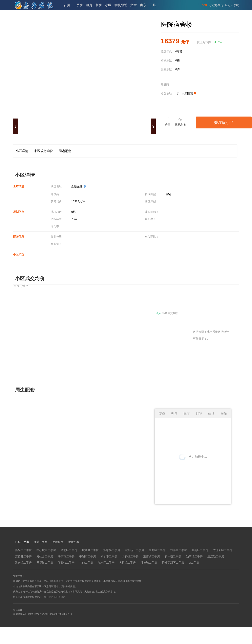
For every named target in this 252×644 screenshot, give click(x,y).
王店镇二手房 (152, 556)
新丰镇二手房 (173, 556)
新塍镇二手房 (66, 563)
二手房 (78, 5)
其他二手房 (86, 563)
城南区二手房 (178, 550)
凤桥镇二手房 (45, 563)
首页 (67, 5)
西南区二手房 (200, 550)
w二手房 (194, 563)
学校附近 (121, 5)
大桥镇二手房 (127, 563)
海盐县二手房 (45, 556)
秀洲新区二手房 (223, 550)
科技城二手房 (149, 563)
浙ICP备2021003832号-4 (59, 614)
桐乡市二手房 (109, 556)
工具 (153, 5)
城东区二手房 (106, 563)
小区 (108, 5)
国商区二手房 (157, 550)
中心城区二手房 (46, 550)
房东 (143, 5)
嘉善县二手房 (23, 556)
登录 (205, 5)
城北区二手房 (69, 550)
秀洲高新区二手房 (173, 563)
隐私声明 (18, 610)
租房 (89, 5)
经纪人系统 (232, 5)
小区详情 (22, 151)
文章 (134, 5)
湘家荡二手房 (112, 550)
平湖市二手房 (88, 556)
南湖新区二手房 (134, 550)
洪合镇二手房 (23, 563)
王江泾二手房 (216, 556)
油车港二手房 (194, 556)
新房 (99, 5)
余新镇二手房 (130, 556)
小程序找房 (216, 5)
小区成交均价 (43, 151)
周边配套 (65, 151)
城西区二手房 (90, 550)
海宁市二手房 (66, 556)
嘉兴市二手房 (23, 550)
